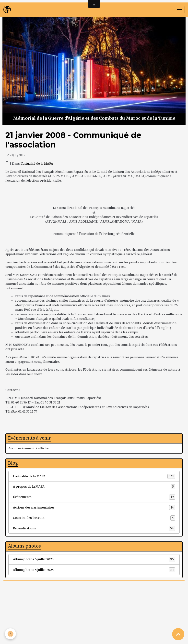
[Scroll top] (178, 634)
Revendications (94, 528)
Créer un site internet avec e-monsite (64, 620)
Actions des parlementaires (94, 508)
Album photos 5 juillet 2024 (94, 570)
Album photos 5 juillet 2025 (94, 559)
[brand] (8, 10)
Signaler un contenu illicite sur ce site (124, 620)
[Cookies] (10, 634)
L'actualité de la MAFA (37, 164)
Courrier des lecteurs (94, 518)
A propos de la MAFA (94, 487)
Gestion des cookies (94, 638)
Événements (94, 497)
